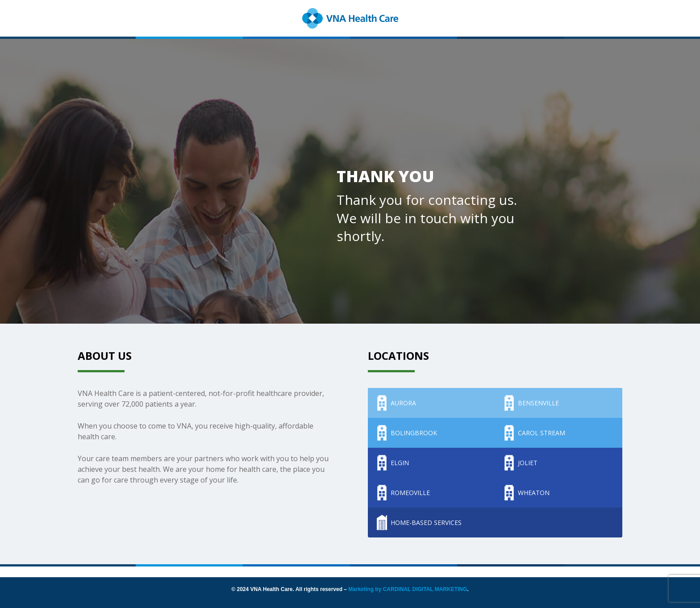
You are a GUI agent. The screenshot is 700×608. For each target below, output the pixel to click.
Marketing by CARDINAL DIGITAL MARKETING (408, 589)
